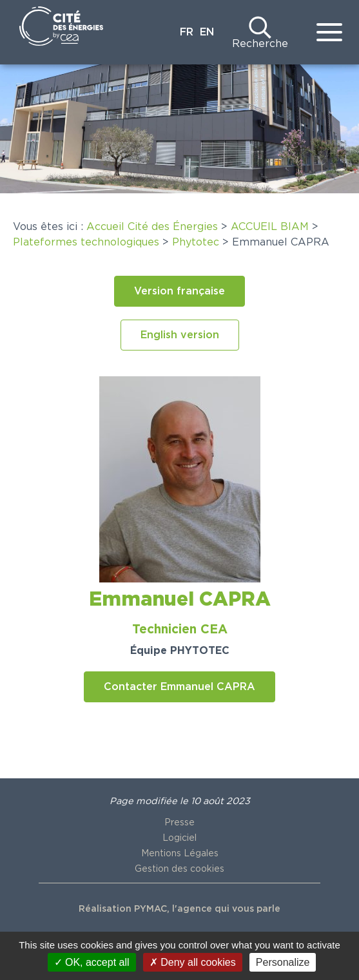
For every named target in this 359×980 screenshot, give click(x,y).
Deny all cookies (193, 962)
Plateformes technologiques (86, 242)
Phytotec (196, 242)
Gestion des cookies (179, 869)
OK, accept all (92, 962)
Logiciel (179, 838)
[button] (179, 291)
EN (207, 32)
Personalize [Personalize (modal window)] (283, 962)
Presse (179, 823)
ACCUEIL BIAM (270, 227)
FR (187, 32)
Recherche (260, 44)
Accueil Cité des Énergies (152, 227)
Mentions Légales (180, 854)
